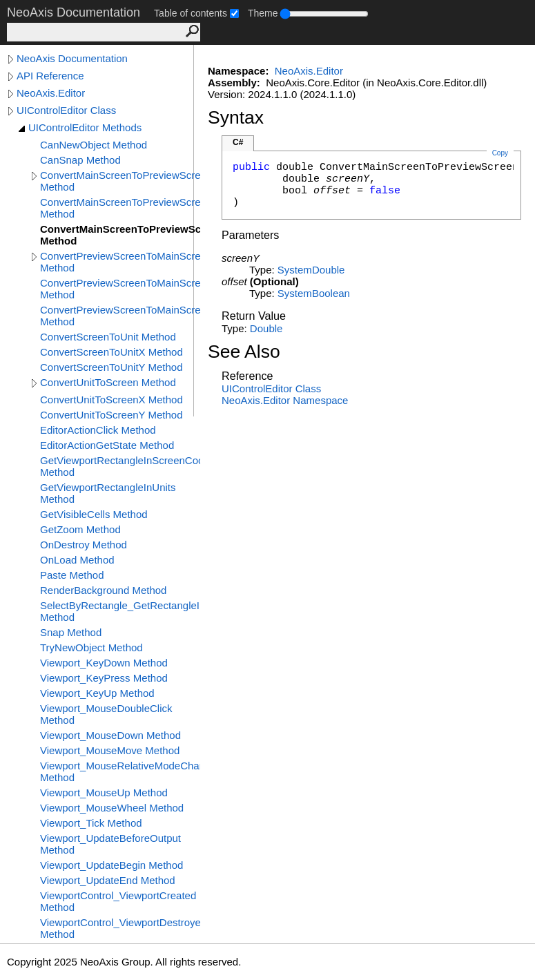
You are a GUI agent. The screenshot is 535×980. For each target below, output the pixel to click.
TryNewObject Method (91, 647)
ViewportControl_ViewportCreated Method (118, 901)
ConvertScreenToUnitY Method (111, 367)
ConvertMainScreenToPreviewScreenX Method (120, 208)
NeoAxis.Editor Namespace (285, 400)
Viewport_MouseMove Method (110, 750)
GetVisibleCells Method (94, 514)
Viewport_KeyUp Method (97, 693)
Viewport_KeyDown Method (104, 663)
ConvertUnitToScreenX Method (111, 400)
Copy (500, 153)
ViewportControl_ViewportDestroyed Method (120, 928)
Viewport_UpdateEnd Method (108, 880)
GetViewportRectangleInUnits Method (108, 493)
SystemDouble (311, 270)
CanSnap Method (80, 160)
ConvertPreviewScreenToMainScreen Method (120, 262)
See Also (244, 352)
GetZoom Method (80, 529)
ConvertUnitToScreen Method (108, 382)
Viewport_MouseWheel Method (112, 808)
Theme (263, 13)
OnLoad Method (77, 560)
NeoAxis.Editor (51, 93)
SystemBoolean (314, 293)
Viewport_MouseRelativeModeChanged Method (120, 771)
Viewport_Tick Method (91, 823)
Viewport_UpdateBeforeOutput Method (110, 844)
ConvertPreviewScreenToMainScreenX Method (120, 289)
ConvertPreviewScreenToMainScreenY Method (120, 316)
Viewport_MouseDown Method (110, 735)
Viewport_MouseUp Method (104, 792)
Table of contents (191, 13)
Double (266, 328)
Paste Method (72, 575)
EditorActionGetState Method (107, 445)
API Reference (50, 76)
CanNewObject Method (94, 145)
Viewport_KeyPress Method (104, 678)
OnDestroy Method (84, 545)
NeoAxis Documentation (72, 58)
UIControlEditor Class (66, 110)
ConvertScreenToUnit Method (108, 337)
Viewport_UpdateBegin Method (111, 865)
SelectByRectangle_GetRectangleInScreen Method (120, 611)
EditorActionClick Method (98, 430)
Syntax (236, 117)
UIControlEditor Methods (85, 127)
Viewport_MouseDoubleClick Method (106, 714)
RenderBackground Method (103, 590)
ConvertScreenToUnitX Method (111, 352)
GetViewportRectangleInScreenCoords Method (120, 466)
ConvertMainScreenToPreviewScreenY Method (120, 235)
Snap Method (71, 632)
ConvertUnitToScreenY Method (111, 415)
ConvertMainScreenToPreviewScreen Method (120, 181)
